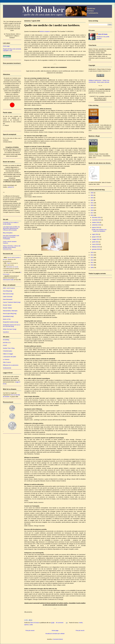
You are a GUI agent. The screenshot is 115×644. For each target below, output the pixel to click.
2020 (92, 205)
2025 (92, 193)
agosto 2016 (96, 227)
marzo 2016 (96, 244)
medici (81, 623)
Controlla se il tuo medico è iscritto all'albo (11, 223)
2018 (92, 210)
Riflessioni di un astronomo (11, 365)
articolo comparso (45, 31)
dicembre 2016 (96, 217)
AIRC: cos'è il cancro (9, 288)
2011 (92, 262)
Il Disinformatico (8, 351)
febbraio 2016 (96, 247)
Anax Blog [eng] (7, 291)
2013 (92, 257)
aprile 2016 (95, 242)
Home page (55, 630)
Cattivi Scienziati (8, 297)
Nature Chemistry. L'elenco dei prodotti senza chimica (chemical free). (12, 247)
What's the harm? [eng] (10, 329)
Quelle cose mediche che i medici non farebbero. (52, 25)
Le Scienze (6, 359)
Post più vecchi (80, 630)
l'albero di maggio (8, 354)
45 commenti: (60, 623)
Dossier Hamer (7, 305)
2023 (92, 198)
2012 (92, 260)
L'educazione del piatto (9, 357)
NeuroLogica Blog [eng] (10, 313)
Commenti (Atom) (58, 639)
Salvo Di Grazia (103, 34)
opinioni (26, 625)
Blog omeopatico (8, 233)
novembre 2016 (97, 220)
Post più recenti (30, 630)
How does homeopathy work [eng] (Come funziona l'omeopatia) (11, 237)
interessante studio (8, 280)
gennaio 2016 (96, 249)
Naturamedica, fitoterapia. (10, 311)
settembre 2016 (97, 225)
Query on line (7, 319)
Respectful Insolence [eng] (11, 322)
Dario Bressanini (8, 299)
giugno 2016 (96, 237)
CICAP (5, 345)
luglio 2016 (95, 234)
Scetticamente (7, 368)
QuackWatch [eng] (8, 316)
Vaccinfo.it (6, 332)
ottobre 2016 (96, 222)
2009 (92, 267)
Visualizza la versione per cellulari (55, 634)
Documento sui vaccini (12, 267)
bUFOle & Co (7, 342)
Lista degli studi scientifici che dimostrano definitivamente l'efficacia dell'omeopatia (11, 228)
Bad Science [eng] (8, 294)
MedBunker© (92, 69)
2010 (92, 265)
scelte (31, 625)
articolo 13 (11, 187)
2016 (92, 215)
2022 (92, 200)
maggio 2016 (96, 239)
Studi (9, 263)
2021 (92, 203)
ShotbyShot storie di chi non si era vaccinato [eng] (12, 326)
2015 (92, 252)
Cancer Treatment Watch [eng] (12, 302)
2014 (92, 255)
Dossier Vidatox (7, 308)
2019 (92, 208)
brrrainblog (6, 340)
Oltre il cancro (7, 362)
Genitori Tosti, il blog (9, 348)
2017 (92, 213)
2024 (92, 195)
